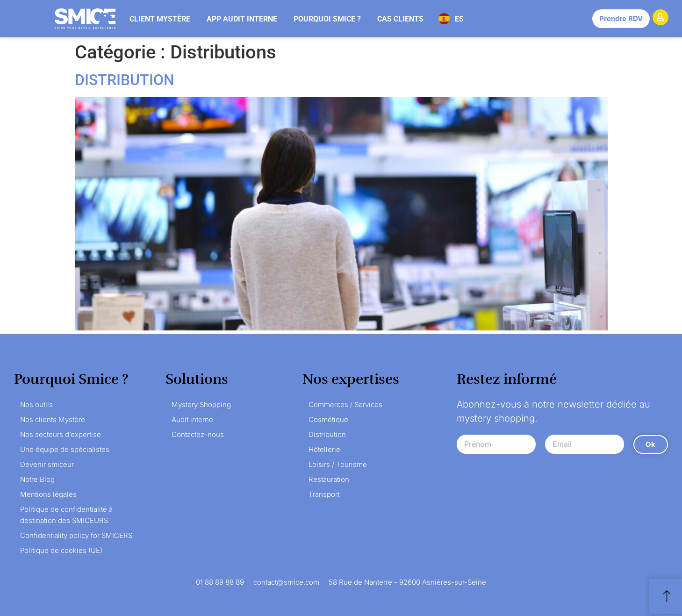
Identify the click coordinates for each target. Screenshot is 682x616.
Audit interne (192, 419)
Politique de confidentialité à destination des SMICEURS (66, 515)
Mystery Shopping (201, 405)
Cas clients (400, 19)
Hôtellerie (324, 449)
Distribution (327, 434)
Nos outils (36, 405)
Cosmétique (328, 419)
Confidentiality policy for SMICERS (76, 535)
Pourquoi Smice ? (327, 19)
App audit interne (242, 19)
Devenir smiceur (47, 464)
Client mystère (160, 19)
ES (459, 19)
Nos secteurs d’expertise (61, 434)
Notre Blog (37, 479)
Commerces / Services (345, 405)
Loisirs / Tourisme (338, 464)
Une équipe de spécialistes (65, 449)
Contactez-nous (198, 434)
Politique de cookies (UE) (61, 550)
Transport (324, 494)
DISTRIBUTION (125, 80)
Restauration (329, 479)
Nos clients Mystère (53, 419)
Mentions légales (48, 494)
